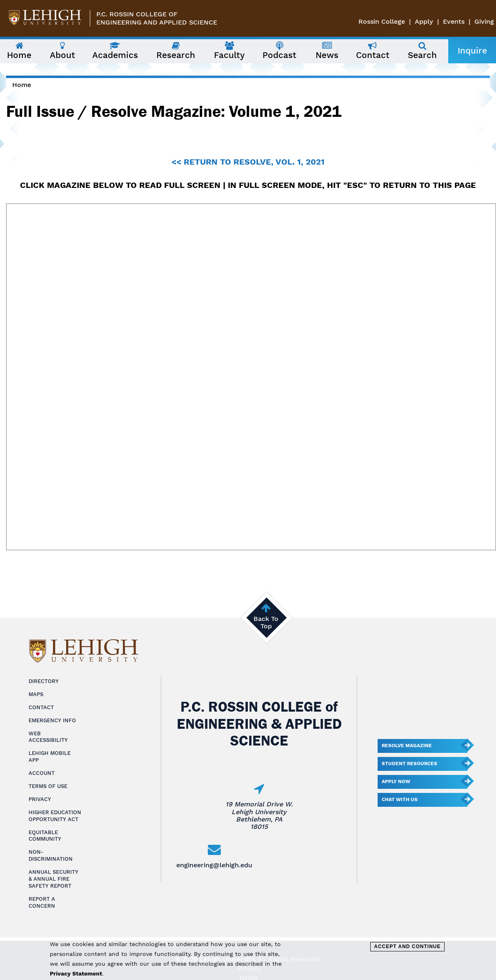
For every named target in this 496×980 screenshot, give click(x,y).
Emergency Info (52, 720)
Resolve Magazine (407, 746)
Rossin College (382, 21)
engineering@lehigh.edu (214, 865)
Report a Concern (42, 902)
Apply (424, 21)
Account (42, 773)
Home (22, 85)
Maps (36, 694)
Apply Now (396, 781)
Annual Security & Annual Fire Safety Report (53, 879)
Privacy (40, 799)
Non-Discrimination (51, 855)
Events (454, 21)
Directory (44, 681)
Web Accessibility (48, 737)
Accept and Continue (407, 947)
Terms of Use (48, 786)
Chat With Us (400, 799)
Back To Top (266, 622)
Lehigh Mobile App (50, 757)
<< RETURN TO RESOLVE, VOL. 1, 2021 (248, 162)
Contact (41, 707)
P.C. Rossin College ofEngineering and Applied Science (157, 18)
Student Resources (409, 763)
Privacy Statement (76, 973)
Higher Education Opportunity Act (55, 816)
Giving (484, 21)
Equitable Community (45, 836)
